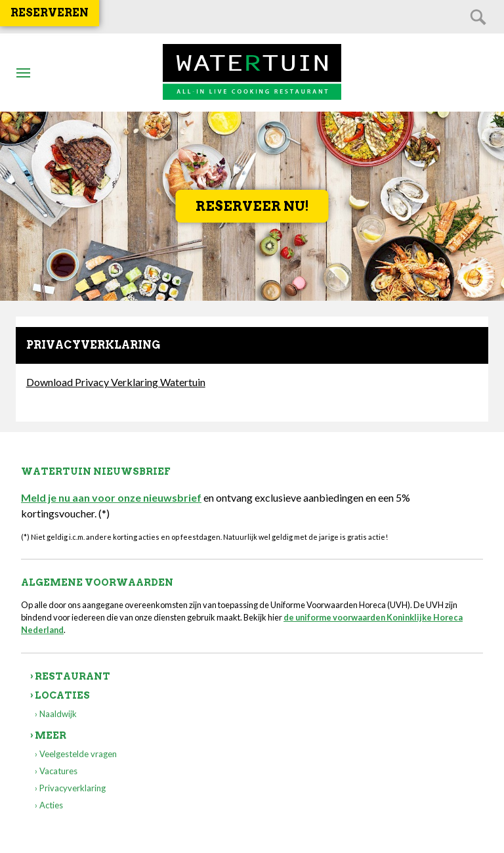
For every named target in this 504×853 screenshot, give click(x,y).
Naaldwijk (58, 714)
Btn (23, 72)
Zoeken (478, 17)
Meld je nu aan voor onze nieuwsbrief (111, 497)
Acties (51, 805)
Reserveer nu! (252, 206)
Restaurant (73, 676)
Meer (51, 735)
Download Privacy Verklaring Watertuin (116, 382)
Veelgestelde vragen (78, 754)
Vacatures (58, 771)
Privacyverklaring (73, 788)
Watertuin (252, 73)
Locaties (62, 695)
